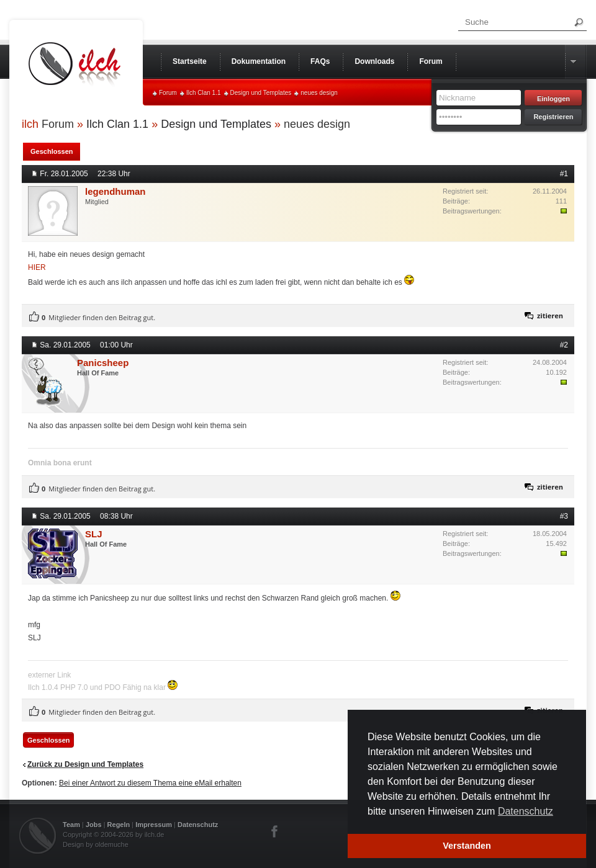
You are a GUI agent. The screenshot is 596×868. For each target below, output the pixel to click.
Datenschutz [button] (526, 811)
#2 (564, 345)
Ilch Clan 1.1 (204, 93)
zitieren (550, 315)
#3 (564, 516)
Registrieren (553, 117)
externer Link (49, 675)
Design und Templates (261, 93)
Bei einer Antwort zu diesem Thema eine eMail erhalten (150, 783)
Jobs (94, 825)
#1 (564, 174)
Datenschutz (198, 825)
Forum (168, 93)
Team (71, 825)
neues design (319, 93)
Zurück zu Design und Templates (85, 764)
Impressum (154, 825)
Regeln (119, 825)
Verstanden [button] (467, 846)
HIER (37, 267)
